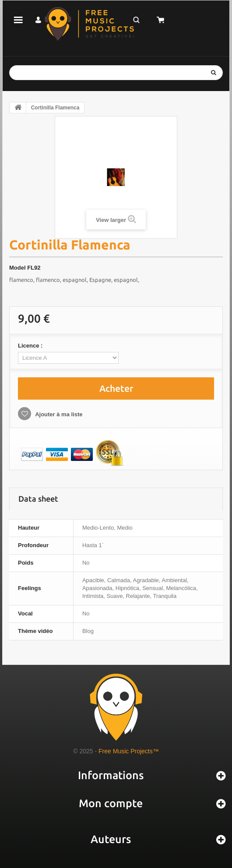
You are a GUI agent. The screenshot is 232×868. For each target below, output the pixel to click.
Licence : (31, 346)
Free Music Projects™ (129, 751)
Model (18, 268)
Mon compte (111, 803)
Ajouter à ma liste (58, 414)
